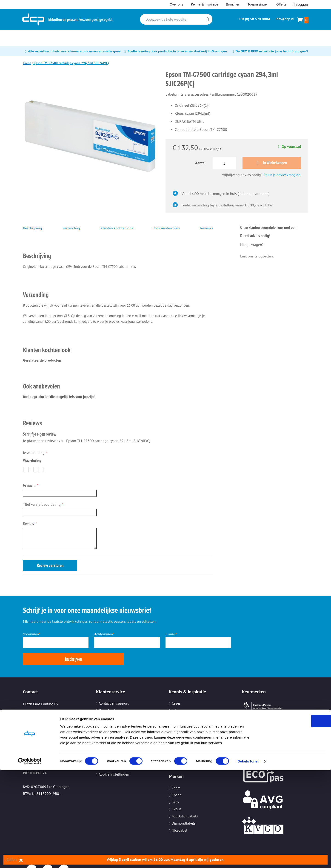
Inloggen (301, 4)
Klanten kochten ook (117, 229)
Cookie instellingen (114, 758)
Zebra (176, 772)
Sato (175, 786)
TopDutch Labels (185, 800)
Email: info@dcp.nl (38, 736)
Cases (176, 687)
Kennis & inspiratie (205, 4)
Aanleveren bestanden (116, 708)
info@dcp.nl (285, 19)
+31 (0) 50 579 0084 (254, 19)
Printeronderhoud (113, 737)
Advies (177, 694)
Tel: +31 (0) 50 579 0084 (42, 716)
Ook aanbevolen (167, 229)
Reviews (207, 229)
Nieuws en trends (185, 701)
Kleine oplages (111, 751)
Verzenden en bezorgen (117, 716)
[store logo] (33, 19)
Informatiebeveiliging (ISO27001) (198, 737)
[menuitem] (32, 38)
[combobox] (176, 19)
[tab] (118, 250)
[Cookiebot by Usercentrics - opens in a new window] (30, 859)
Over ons (176, 4)
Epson (177, 779)
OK (293, 818)
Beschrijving (33, 229)
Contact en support (114, 687)
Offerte (281, 4)
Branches (233, 4)
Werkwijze (107, 701)
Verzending (71, 229)
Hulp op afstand (112, 730)
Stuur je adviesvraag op (282, 175)
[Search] (208, 19)
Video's (177, 716)
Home (27, 63)
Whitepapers (181, 708)
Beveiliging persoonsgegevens (123, 744)
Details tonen (248, 859)
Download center (112, 694)
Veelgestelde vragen (115, 723)
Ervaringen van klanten (190, 723)
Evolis (177, 793)
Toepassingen (258, 4)
